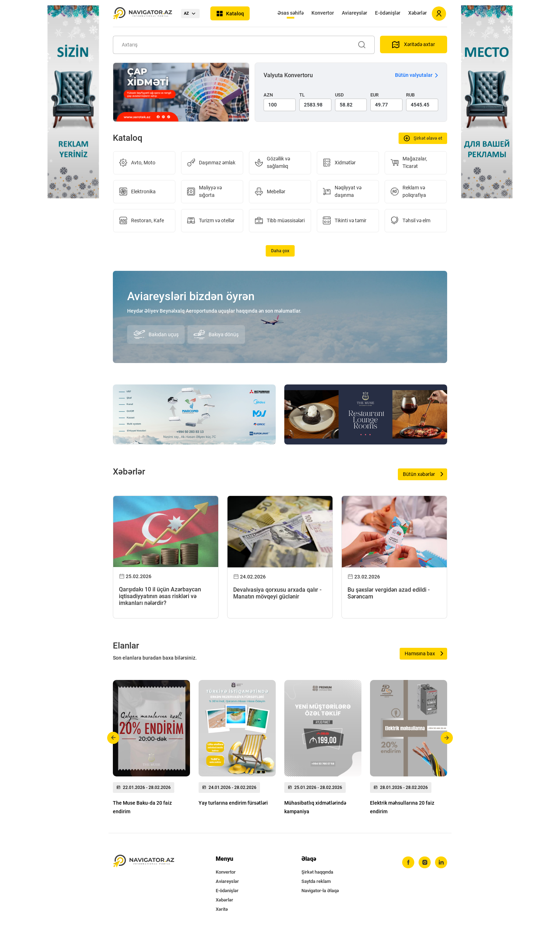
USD (339, 95)
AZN (268, 95)
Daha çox (280, 251)
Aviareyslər (354, 13)
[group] (151, 749)
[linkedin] (441, 863)
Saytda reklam (316, 881)
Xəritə (222, 909)
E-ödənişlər (388, 13)
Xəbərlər (417, 13)
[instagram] (425, 863)
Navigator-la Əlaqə (320, 891)
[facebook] (408, 863)
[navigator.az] (144, 861)
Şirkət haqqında (317, 872)
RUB (410, 95)
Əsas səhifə (291, 13)
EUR (374, 95)
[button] (113, 738)
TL (302, 95)
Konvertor (323, 13)
